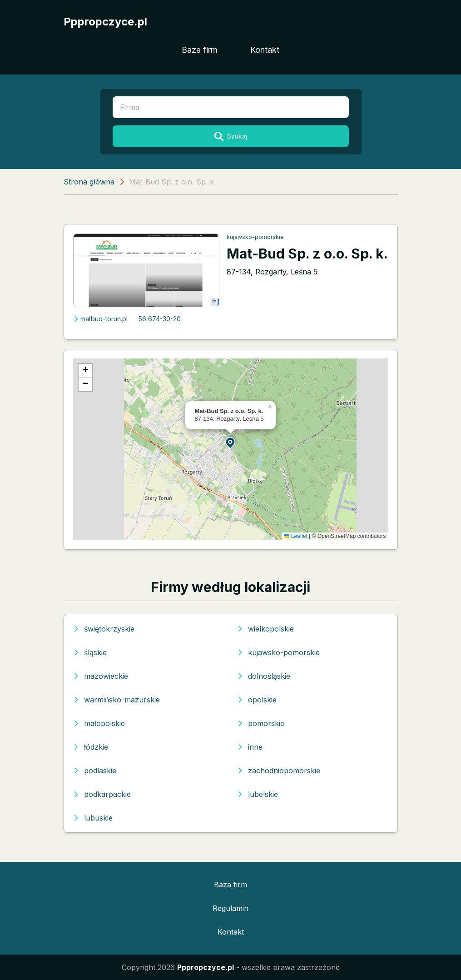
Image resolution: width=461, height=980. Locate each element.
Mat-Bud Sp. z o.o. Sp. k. (307, 254)
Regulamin (230, 908)
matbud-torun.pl (100, 319)
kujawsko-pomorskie (255, 237)
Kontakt (265, 50)
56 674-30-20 (160, 319)
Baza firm (200, 50)
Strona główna (89, 182)
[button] (231, 442)
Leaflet (295, 536)
